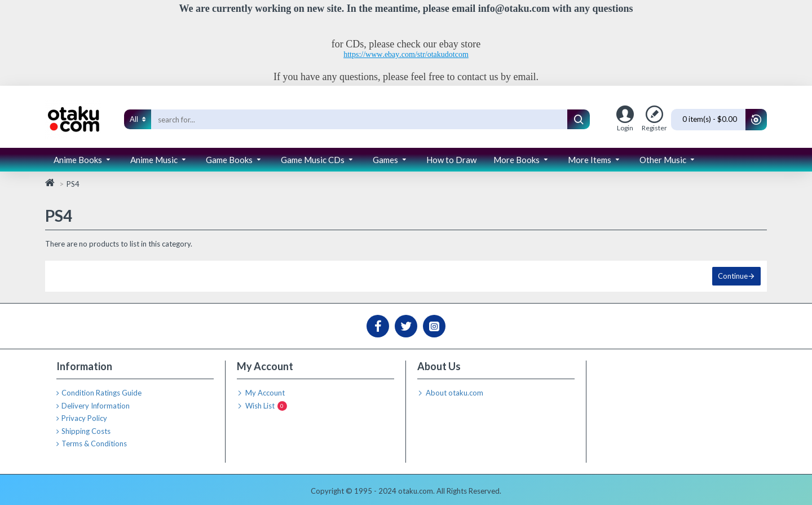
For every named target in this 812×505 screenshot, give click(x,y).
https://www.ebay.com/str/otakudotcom (406, 54)
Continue (733, 276)
